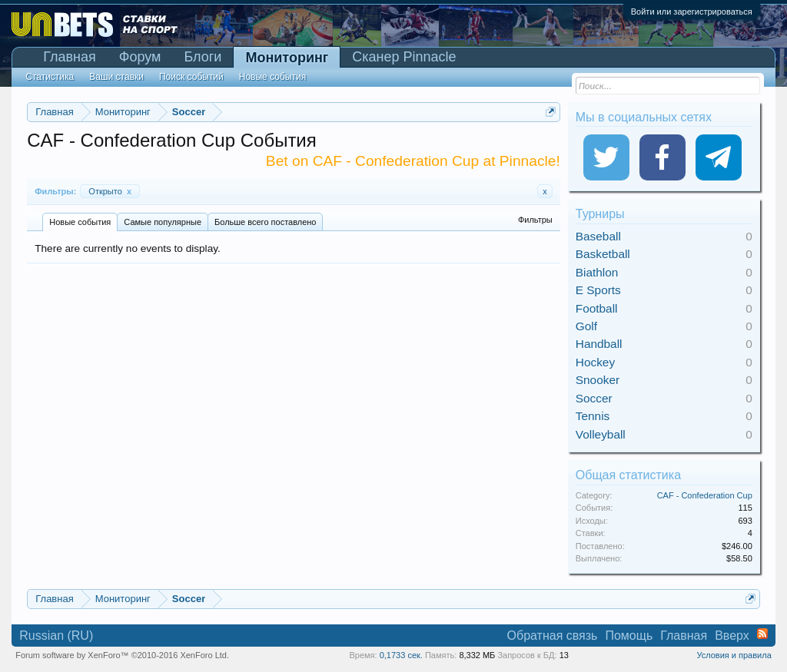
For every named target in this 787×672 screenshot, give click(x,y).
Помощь (629, 636)
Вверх (732, 636)
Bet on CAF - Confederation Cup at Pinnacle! (413, 161)
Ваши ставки (116, 77)
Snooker (598, 380)
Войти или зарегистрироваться (692, 12)
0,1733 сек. (401, 655)
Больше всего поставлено (265, 222)
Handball (599, 344)
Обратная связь (553, 636)
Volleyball (601, 434)
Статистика (50, 77)
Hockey (595, 362)
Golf (586, 326)
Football (597, 308)
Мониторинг (287, 58)
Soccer (594, 398)
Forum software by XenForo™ (122, 655)
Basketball (603, 254)
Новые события (80, 222)
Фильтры (535, 220)
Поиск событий (191, 77)
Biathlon (597, 272)
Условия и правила (734, 655)
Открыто (110, 191)
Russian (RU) (56, 636)
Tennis (593, 416)
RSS (762, 634)
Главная (70, 57)
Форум (140, 57)
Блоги (203, 57)
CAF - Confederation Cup (705, 495)
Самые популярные (163, 222)
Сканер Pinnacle (404, 57)
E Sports (598, 290)
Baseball (598, 236)
